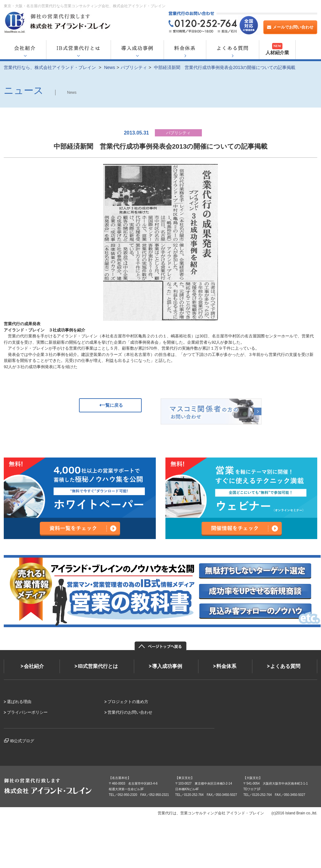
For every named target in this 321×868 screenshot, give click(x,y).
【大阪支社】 (253, 778)
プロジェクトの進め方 (128, 702)
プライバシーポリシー (27, 712)
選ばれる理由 (19, 702)
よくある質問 (285, 666)
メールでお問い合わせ (290, 27)
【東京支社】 (185, 778)
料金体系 (226, 666)
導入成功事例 (167, 666)
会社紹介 (34, 666)
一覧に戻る (110, 405)
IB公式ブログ (22, 741)
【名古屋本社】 (120, 778)
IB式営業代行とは (98, 666)
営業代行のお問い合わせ (130, 712)
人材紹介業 (277, 49)
